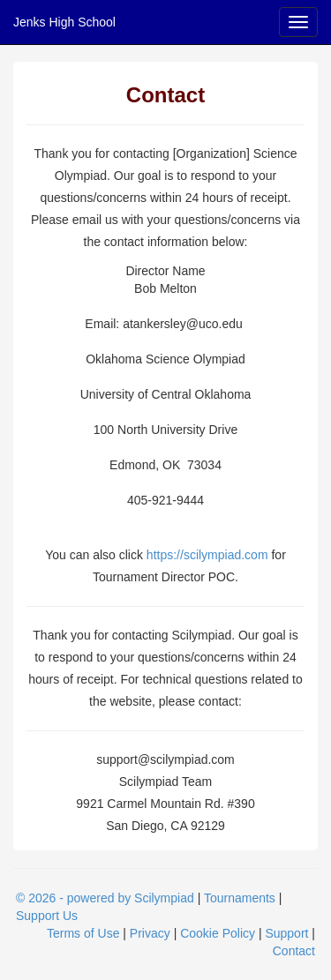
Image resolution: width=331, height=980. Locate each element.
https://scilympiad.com (207, 555)
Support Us (47, 916)
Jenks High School (64, 22)
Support (286, 933)
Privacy (150, 933)
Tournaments (240, 898)
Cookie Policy (218, 933)
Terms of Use (83, 933)
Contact (294, 951)
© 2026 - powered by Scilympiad (105, 898)
